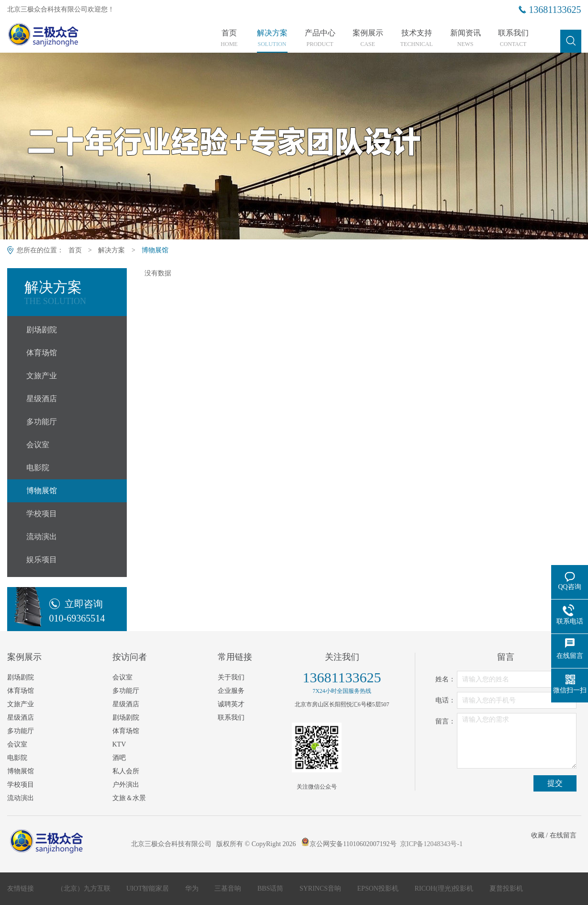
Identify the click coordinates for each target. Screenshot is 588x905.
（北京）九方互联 (85, 888)
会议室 (38, 445)
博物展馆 (155, 250)
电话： (445, 700)
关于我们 (231, 677)
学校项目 (42, 514)
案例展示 (368, 38)
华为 (193, 888)
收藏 (538, 835)
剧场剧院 (42, 330)
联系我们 (513, 38)
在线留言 (563, 835)
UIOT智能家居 (149, 888)
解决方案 (272, 38)
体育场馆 (42, 353)
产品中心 (320, 38)
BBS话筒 (271, 888)
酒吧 (119, 758)
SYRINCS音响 (321, 888)
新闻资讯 (466, 38)
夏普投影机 (506, 888)
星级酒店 (42, 399)
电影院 (38, 468)
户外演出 (126, 785)
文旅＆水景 (129, 798)
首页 (229, 38)
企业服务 (231, 691)
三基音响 (229, 888)
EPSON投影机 (379, 888)
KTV (119, 744)
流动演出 (42, 537)
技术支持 (417, 38)
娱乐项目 (42, 560)
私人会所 (126, 771)
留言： (445, 721)
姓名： (445, 679)
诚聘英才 (231, 704)
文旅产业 (42, 376)
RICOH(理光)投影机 (444, 888)
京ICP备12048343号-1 (431, 844)
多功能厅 (42, 422)
